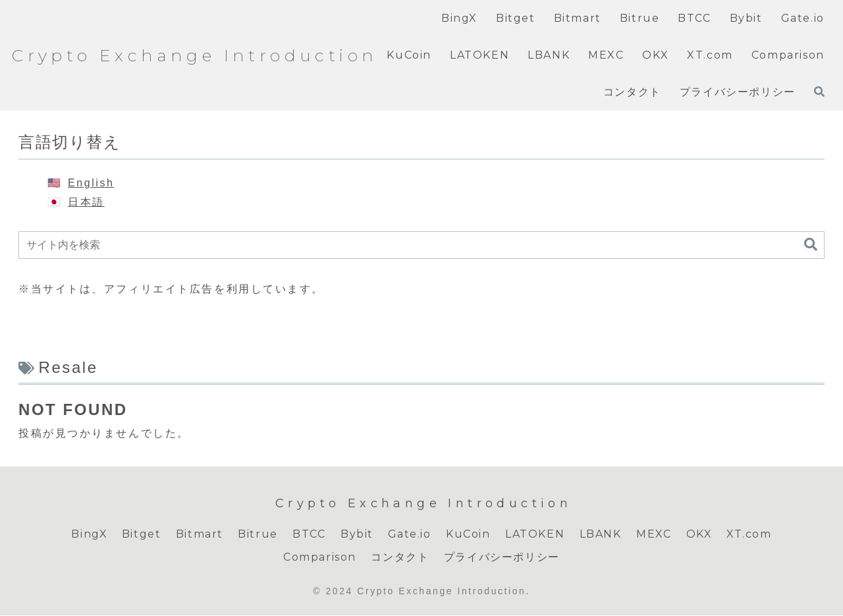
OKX (699, 534)
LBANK (600, 534)
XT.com (751, 534)
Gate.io (409, 534)
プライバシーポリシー (502, 558)
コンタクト (400, 558)
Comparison (320, 558)
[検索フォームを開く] (819, 92)
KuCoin (468, 534)
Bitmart (198, 534)
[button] (811, 245)
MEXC (654, 534)
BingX (88, 534)
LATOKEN (535, 534)
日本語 (86, 202)
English (91, 183)
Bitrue (257, 534)
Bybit (356, 534)
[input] (421, 245)
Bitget (140, 534)
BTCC (308, 534)
